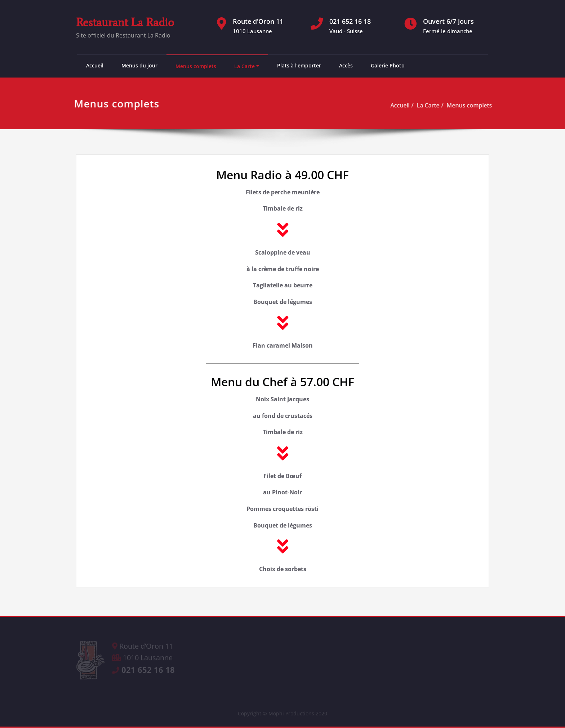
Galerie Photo (388, 65)
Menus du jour (139, 65)
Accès (346, 65)
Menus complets (196, 66)
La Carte (244, 66)
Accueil (95, 65)
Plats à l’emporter (299, 65)
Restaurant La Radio (125, 22)
